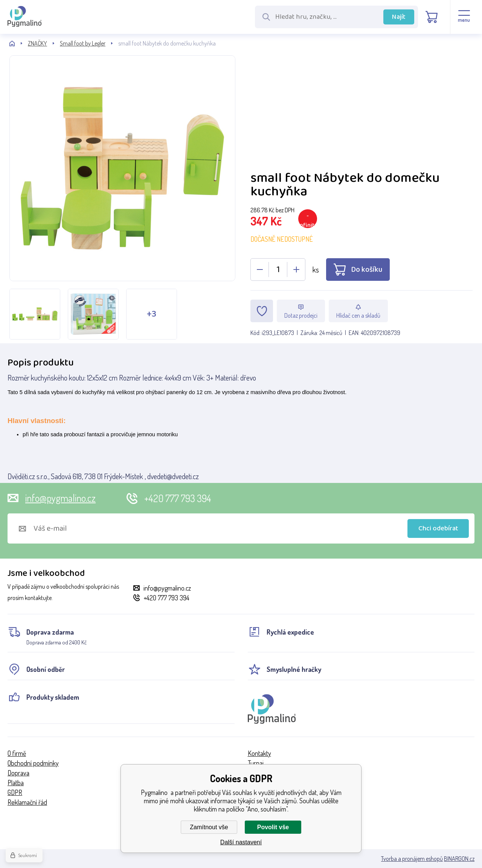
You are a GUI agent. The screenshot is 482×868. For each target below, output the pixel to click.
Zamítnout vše (209, 827)
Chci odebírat (438, 528)
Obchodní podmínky (33, 763)
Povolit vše (273, 827)
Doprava (18, 773)
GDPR (15, 792)
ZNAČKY (37, 43)
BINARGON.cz (459, 859)
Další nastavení (241, 842)
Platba (16, 783)
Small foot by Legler (83, 43)
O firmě (17, 753)
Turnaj (256, 763)
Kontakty (259, 753)
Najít (399, 17)
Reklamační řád (27, 802)
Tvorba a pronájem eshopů (412, 859)
